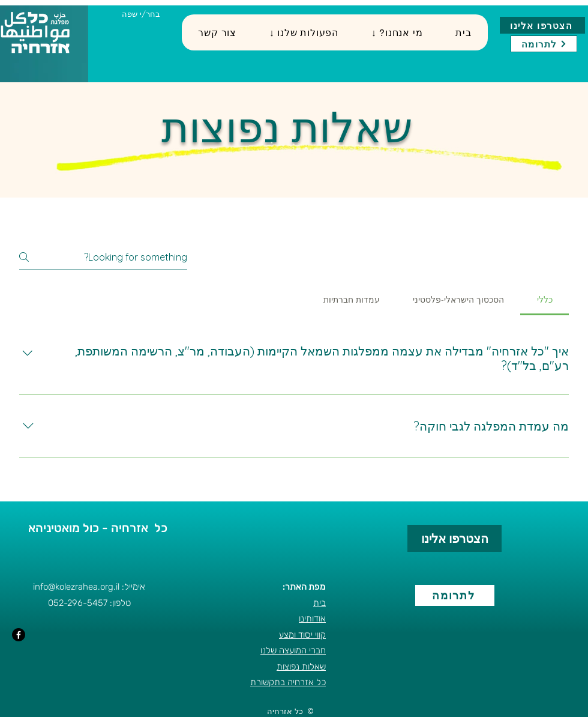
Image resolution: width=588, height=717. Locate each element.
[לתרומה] (544, 44)
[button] (304, 32)
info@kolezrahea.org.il (76, 587)
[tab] (544, 300)
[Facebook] (19, 635)
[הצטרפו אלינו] (542, 25)
